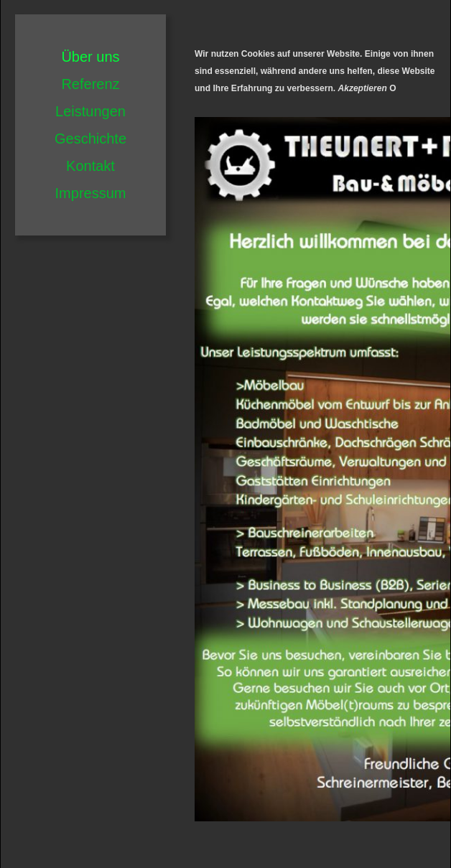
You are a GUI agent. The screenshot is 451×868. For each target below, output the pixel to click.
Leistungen (90, 111)
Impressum (91, 193)
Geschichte (90, 139)
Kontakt (90, 166)
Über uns (90, 57)
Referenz (90, 84)
